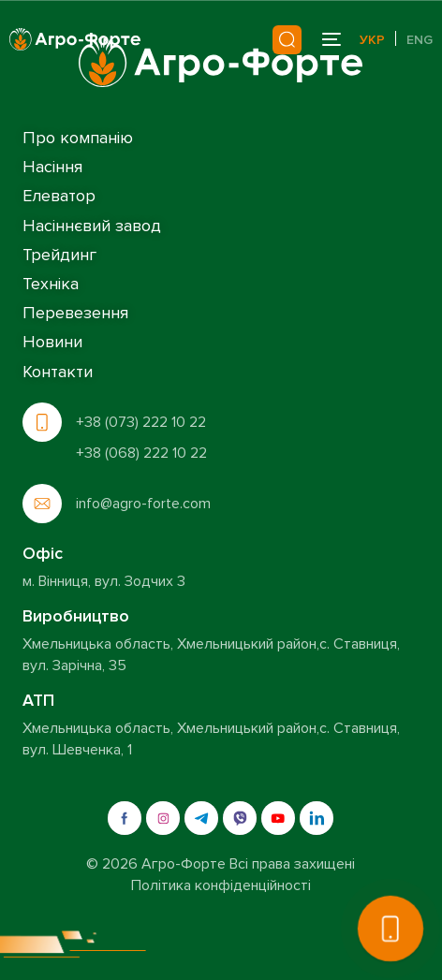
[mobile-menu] (330, 39)
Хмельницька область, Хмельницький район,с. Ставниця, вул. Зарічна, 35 (211, 654)
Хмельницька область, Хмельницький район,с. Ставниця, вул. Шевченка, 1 (211, 739)
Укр (372, 40)
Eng (420, 40)
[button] (391, 929)
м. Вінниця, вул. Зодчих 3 (104, 581)
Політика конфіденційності (221, 885)
